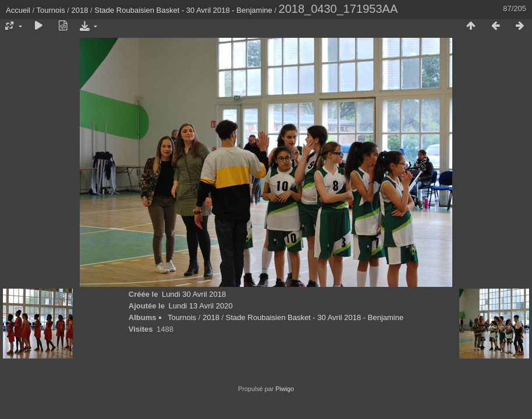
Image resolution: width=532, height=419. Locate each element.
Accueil (18, 10)
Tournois (51, 10)
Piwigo (285, 389)
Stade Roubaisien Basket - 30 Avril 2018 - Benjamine (183, 10)
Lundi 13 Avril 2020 (200, 306)
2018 (80, 10)
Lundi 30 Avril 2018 (194, 294)
